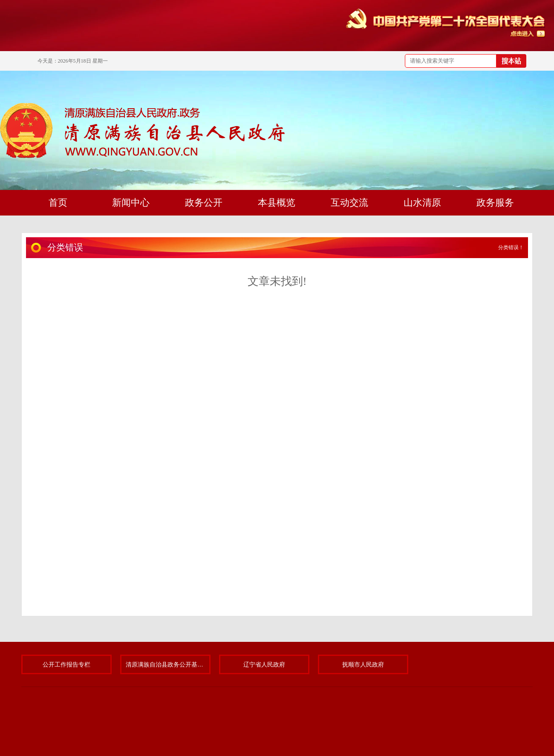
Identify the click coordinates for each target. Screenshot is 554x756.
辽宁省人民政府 (264, 664)
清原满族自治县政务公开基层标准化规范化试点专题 (165, 664)
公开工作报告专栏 (66, 664)
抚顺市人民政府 (363, 664)
